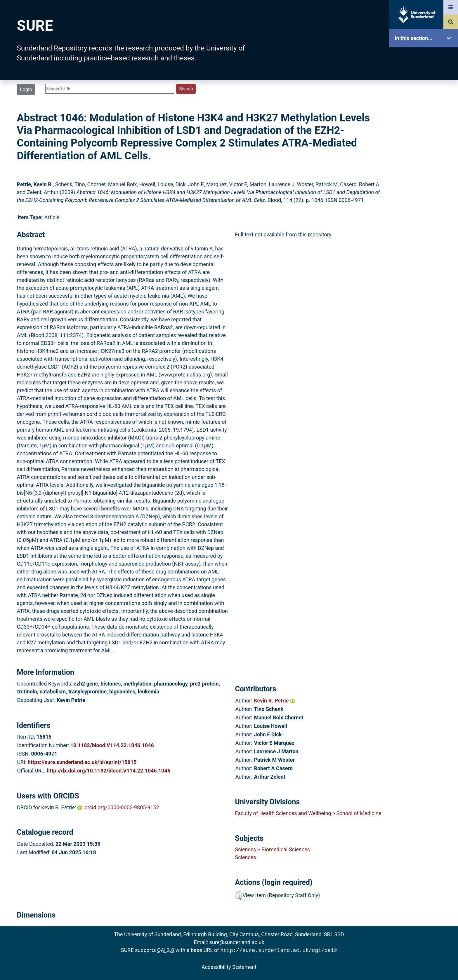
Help (425, 205)
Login (26, 89)
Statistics (425, 168)
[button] (238, 895)
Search (425, 131)
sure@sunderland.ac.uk (237, 942)
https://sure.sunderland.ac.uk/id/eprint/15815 (82, 762)
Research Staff (425, 186)
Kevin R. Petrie (274, 701)
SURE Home (425, 57)
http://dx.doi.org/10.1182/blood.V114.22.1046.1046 (109, 771)
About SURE (425, 94)
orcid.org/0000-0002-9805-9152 (122, 807)
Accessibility (425, 223)
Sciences (245, 849)
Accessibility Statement (229, 966)
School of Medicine (359, 813)
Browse (425, 112)
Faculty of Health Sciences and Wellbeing (283, 813)
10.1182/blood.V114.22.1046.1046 (112, 745)
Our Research (425, 75)
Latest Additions (425, 149)
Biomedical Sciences (286, 849)
